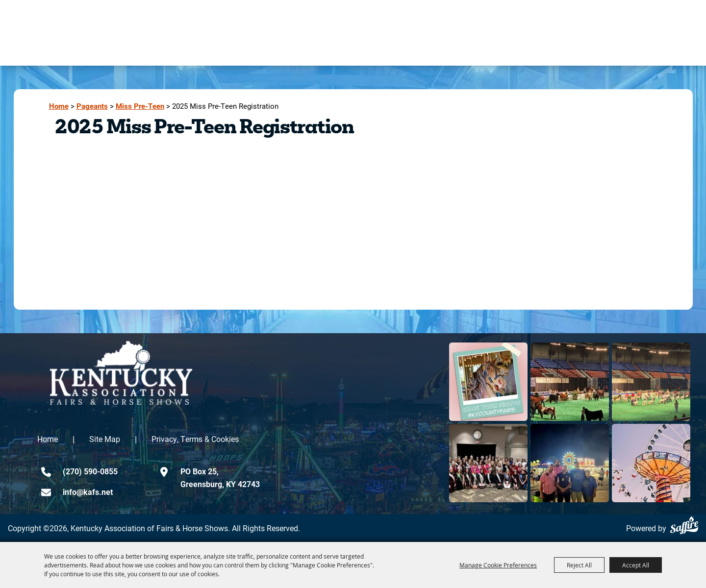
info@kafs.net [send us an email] (88, 492)
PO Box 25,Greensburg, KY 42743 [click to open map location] (220, 478)
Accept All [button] (636, 565)
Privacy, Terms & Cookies (195, 439)
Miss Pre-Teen (140, 106)
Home (59, 106)
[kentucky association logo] (121, 373)
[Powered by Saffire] (684, 525)
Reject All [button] (579, 565)
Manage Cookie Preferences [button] (498, 565)
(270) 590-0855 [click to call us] (90, 471)
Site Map (105, 439)
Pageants (92, 106)
